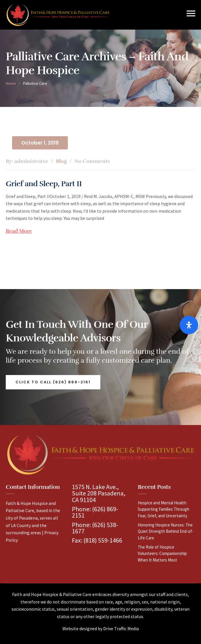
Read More (19, 231)
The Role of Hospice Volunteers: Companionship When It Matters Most (162, 553)
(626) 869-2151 (95, 512)
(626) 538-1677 (95, 528)
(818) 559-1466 (103, 540)
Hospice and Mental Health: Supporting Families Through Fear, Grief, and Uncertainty (163, 509)
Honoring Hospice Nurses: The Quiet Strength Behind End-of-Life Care (166, 531)
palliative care (35, 83)
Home (11, 83)
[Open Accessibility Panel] (189, 325)
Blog (61, 161)
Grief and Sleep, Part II (44, 184)
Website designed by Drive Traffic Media (101, 628)
